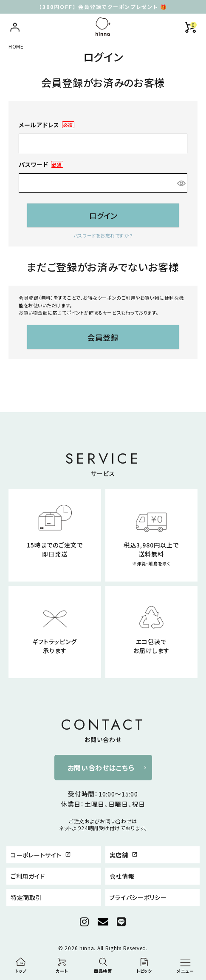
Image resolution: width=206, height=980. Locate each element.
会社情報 (122, 876)
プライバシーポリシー (138, 897)
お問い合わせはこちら (101, 768)
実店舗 (124, 855)
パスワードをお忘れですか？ (103, 235)
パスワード (41, 165)
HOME (16, 46)
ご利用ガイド (28, 876)
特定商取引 (26, 897)
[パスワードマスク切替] (181, 183)
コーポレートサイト (41, 855)
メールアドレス (47, 125)
